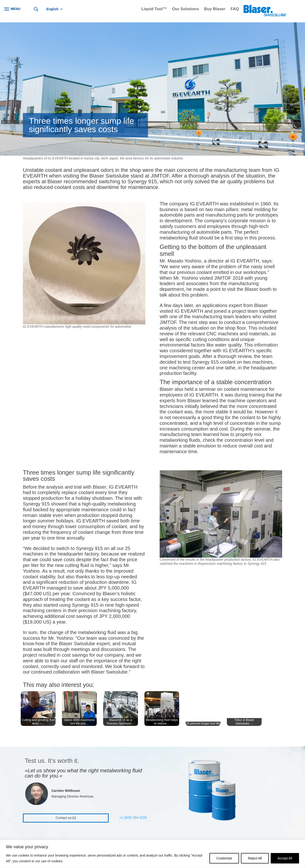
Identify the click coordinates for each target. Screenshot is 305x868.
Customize (224, 858)
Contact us (64, 818)
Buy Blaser (215, 9)
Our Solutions (185, 9)
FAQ (235, 9)
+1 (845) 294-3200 (133, 818)
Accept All (285, 858)
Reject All (255, 858)
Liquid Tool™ (154, 9)
